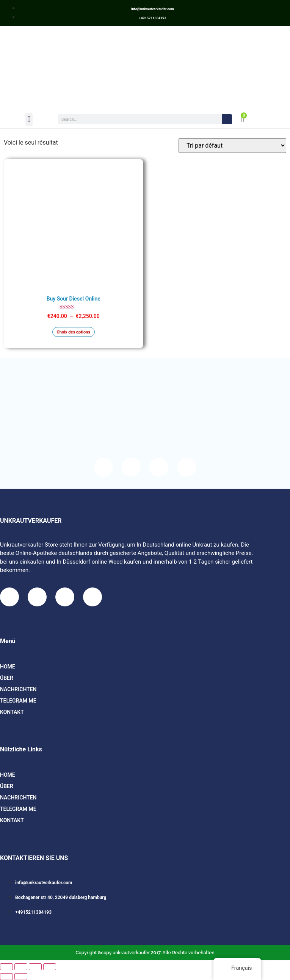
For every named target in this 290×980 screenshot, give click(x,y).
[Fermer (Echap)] (50, 967)
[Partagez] (35, 967)
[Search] (227, 119)
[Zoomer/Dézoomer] (6, 967)
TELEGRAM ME (18, 701)
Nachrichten (18, 689)
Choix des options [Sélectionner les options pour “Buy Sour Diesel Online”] (74, 332)
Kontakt (12, 712)
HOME (8, 667)
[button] (29, 119)
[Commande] (232, 146)
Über (7, 678)
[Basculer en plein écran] (21, 967)
